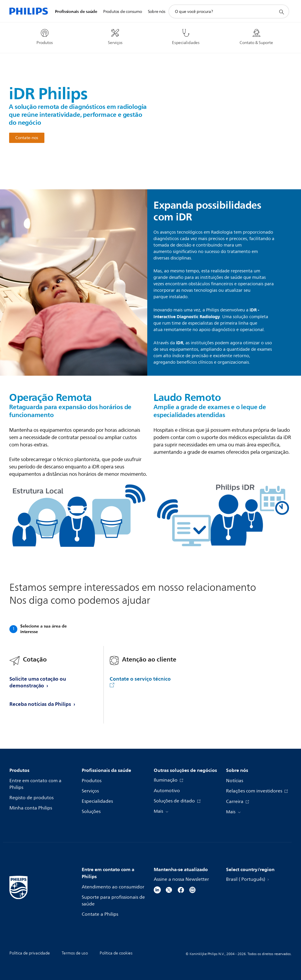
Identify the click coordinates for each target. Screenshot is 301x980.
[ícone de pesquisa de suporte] (281, 12)
